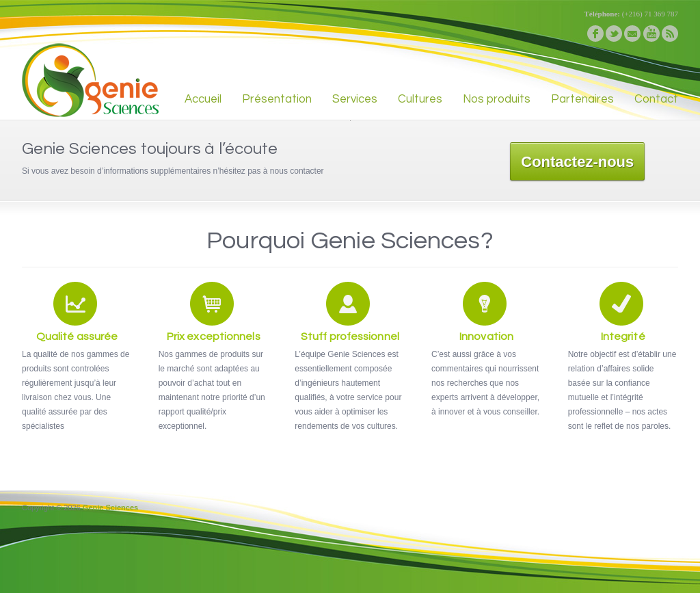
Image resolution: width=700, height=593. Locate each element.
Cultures (420, 99)
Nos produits (497, 99)
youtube (651, 34)
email (632, 34)
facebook (595, 34)
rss (670, 34)
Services (355, 99)
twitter (614, 34)
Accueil (203, 99)
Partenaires (582, 99)
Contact (656, 99)
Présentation (277, 99)
